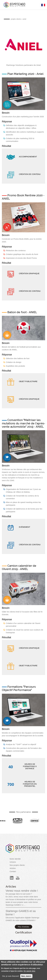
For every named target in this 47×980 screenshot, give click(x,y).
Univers (13, 862)
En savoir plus (29, 971)
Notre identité (15, 859)
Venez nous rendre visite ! (22, 891)
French (7, 105)
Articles (13, 868)
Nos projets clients (17, 865)
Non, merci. (26, 977)
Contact (13, 871)
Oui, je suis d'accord (10, 977)
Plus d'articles (24, 927)
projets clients (16, 19)
